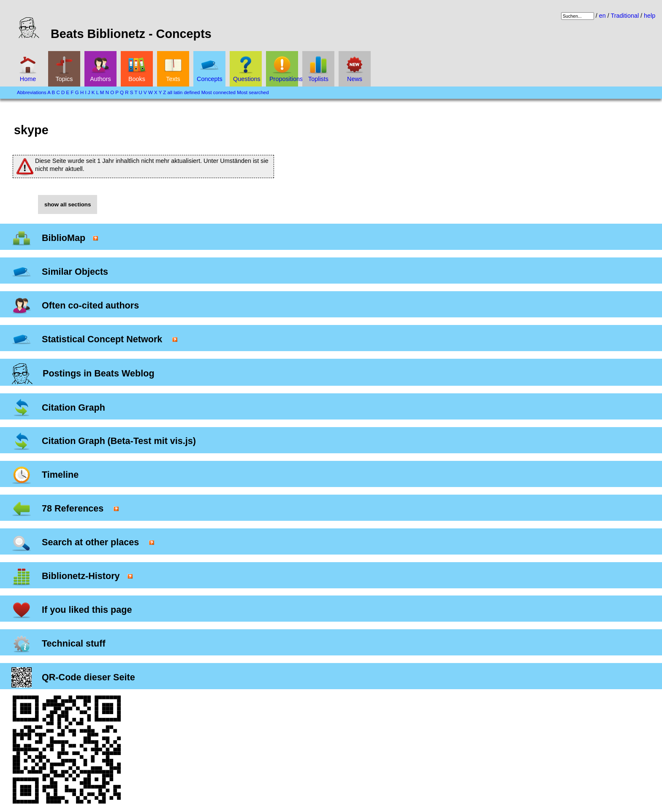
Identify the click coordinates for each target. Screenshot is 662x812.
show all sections (68, 204)
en (602, 16)
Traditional (625, 16)
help (650, 16)
